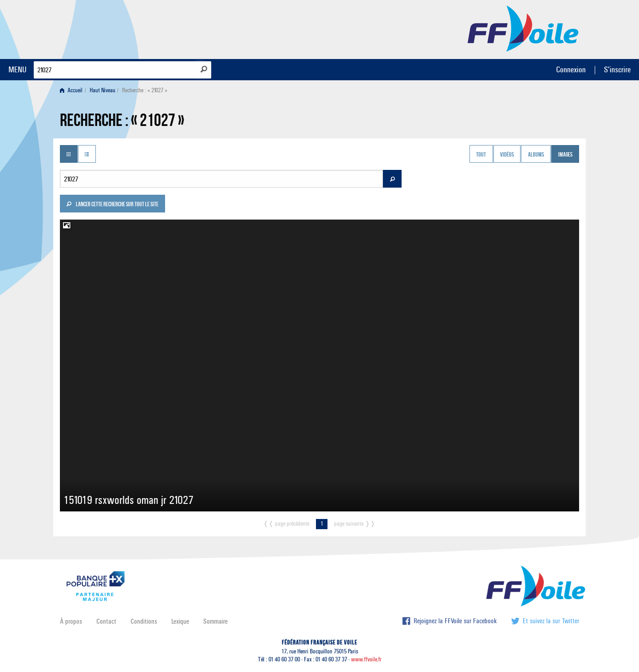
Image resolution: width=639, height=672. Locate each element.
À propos (71, 621)
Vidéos (507, 155)
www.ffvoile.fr (366, 659)
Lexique (180, 621)
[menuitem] (73, 90)
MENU (18, 69)
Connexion (571, 69)
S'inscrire (617, 69)
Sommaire (215, 621)
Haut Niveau (103, 90)
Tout (481, 155)
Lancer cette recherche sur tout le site (112, 205)
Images (565, 155)
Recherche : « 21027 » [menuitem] (145, 90)
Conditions (144, 621)
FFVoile (523, 28)
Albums (536, 155)
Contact (106, 621)
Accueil (71, 90)
